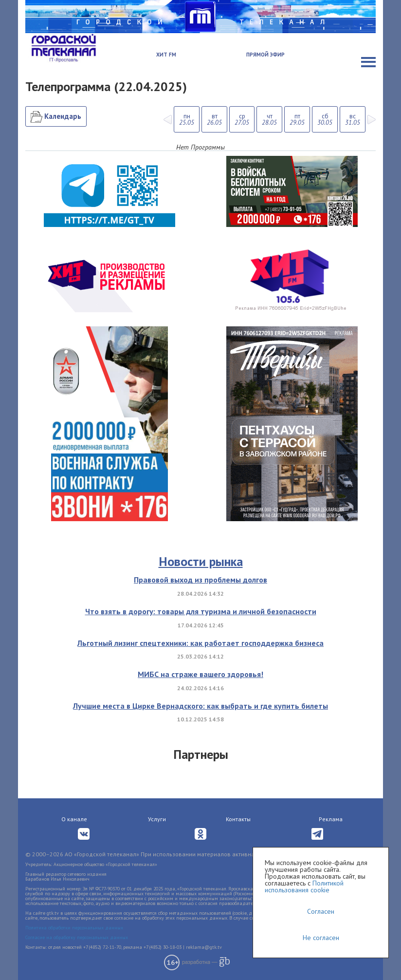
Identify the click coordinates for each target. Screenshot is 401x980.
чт (269, 119)
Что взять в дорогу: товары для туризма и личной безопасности (201, 611)
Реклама (331, 819)
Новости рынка (201, 561)
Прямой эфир (265, 55)
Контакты (238, 819)
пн (187, 119)
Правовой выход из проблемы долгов (200, 580)
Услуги (157, 819)
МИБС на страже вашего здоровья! (200, 674)
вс (353, 119)
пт (297, 119)
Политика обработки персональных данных (74, 928)
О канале (74, 819)
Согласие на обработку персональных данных (77, 937)
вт (214, 119)
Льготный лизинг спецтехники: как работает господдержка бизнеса (200, 643)
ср (242, 119)
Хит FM (166, 55)
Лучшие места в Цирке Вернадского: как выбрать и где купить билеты (200, 706)
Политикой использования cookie (304, 886)
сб (325, 119)
